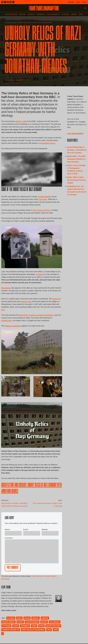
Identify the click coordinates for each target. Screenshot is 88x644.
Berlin (22, 14)
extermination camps (47, 143)
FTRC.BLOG (8, 23)
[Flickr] (8, 2)
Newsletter (71, 2)
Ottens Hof (56, 299)
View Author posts (9, 610)
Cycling (65, 14)
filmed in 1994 (21, 121)
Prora (34, 626)
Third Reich (43, 199)
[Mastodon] (2, 2)
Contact (84, 2)
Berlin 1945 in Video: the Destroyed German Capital (76, 180)
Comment (9, 538)
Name (8, 529)
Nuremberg (25, 626)
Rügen (41, 626)
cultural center (26, 301)
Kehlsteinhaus (7, 321)
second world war (53, 626)
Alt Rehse (39, 274)
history (20, 622)
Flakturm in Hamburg (13, 326)
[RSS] (13, 2)
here (3, 310)
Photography (53, 14)
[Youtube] (11, 2)
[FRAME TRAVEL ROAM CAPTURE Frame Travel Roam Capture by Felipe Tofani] (44, 8)
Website (45, 529)
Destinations (11, 14)
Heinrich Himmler (8, 622)
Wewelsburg (6, 288)
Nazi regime (6, 626)
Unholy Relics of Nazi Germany (33, 630)
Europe (15, 23)
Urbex (74, 14)
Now (81, 14)
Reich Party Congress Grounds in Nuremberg (37, 315)
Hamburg (45, 618)
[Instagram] (5, 2)
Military (44, 622)
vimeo (56, 630)
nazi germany (55, 622)
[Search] (85, 8)
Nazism (16, 626)
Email (26, 529)
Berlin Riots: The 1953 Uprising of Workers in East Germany (76, 159)
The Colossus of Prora (41, 210)
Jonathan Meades (44, 197)
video (49, 630)
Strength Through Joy (11, 630)
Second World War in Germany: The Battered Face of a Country (77, 150)
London (31, 14)
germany (36, 618)
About (78, 2)
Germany (41, 14)
